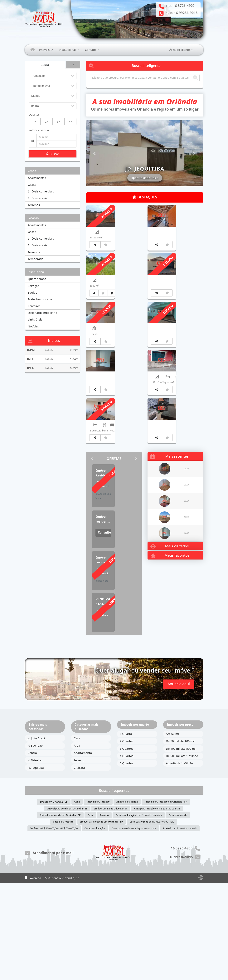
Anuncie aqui (179, 781)
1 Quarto (126, 831)
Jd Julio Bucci (36, 835)
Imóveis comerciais (41, 191)
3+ (58, 122)
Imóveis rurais (38, 198)
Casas (32, 185)
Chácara (79, 864)
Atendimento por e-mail (49, 950)
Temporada (36, 259)
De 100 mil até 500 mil (181, 845)
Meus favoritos (170, 657)
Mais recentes (169, 558)
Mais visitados (170, 648)
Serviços (34, 286)
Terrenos (34, 205)
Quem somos (37, 279)
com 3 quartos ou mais (180, 925)
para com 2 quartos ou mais (157, 905)
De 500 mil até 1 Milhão (182, 853)
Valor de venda (39, 130)
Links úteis (35, 319)
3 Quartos (127, 845)
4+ (71, 122)
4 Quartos (127, 853)
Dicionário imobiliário (43, 313)
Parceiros (34, 306)
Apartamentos (37, 178)
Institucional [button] (67, 50)
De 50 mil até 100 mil (180, 838)
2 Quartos (127, 838)
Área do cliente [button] (180, 50)
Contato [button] (90, 50)
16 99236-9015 (186, 13)
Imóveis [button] (44, 50)
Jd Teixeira (35, 857)
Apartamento (83, 850)
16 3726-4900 (184, 6)
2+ (47, 122)
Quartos (34, 114)
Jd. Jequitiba (36, 864)
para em (166, 899)
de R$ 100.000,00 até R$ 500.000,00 (54, 925)
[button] (95, 153)
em (54, 899)
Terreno (79, 857)
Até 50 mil (173, 831)
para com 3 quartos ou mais (138, 912)
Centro (32, 850)
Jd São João (35, 842)
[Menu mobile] (33, 50)
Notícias (33, 326)
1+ (34, 122)
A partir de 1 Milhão (179, 860)
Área (77, 842)
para (98, 899)
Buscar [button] (53, 154)
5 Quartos (127, 860)
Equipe (33, 292)
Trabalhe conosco (40, 299)
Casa (77, 835)
